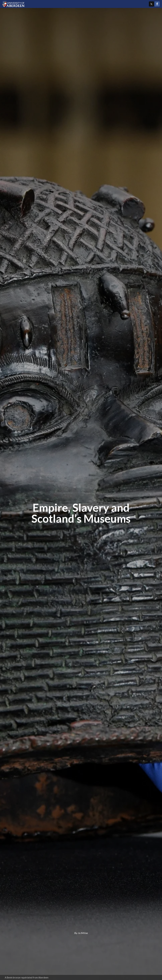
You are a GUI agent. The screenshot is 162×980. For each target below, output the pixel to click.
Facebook (157, 4)
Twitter (151, 4)
